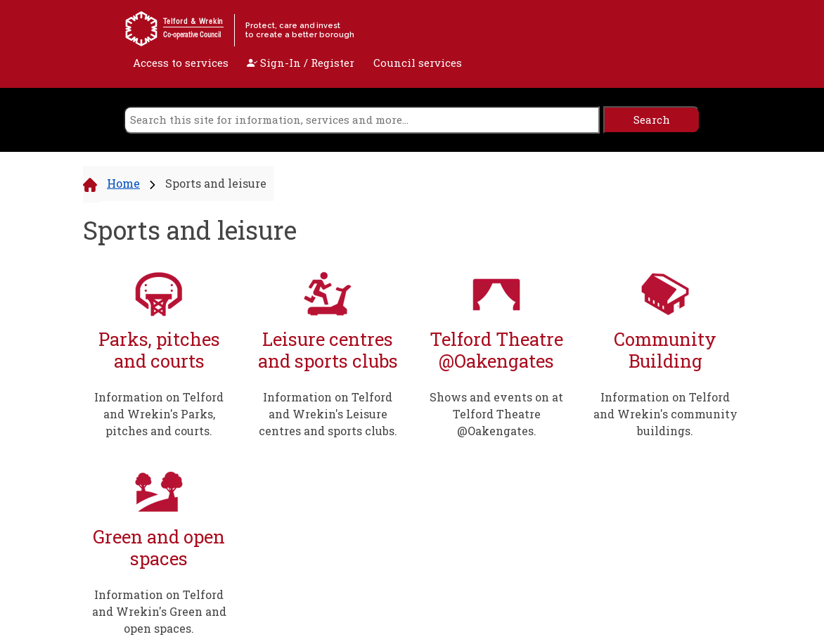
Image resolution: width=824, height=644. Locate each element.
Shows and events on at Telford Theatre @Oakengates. (496, 414)
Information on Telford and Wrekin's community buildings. (665, 414)
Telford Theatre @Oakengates (496, 350)
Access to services (181, 63)
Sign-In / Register (301, 63)
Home (123, 183)
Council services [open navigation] (418, 63)
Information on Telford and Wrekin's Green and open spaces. (159, 611)
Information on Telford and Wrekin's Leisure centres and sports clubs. (328, 414)
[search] (362, 120)
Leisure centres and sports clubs (328, 350)
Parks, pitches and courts (159, 350)
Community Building (665, 350)
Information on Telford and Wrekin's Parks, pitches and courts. (159, 414)
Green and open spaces (159, 547)
